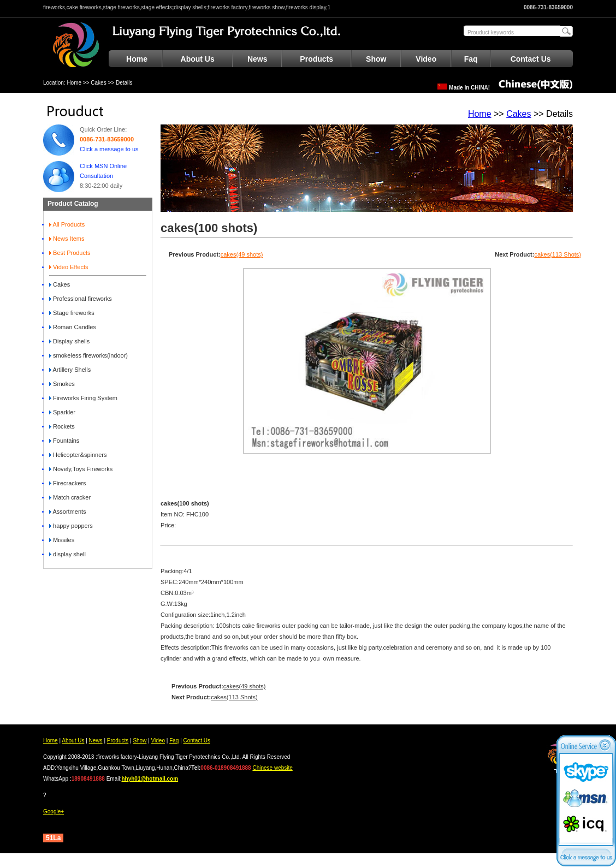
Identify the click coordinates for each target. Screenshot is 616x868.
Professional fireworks (81, 299)
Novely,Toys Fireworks (81, 469)
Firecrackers (68, 483)
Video (426, 59)
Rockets (62, 426)
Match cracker (70, 497)
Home (137, 59)
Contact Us (531, 59)
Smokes (62, 384)
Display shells (69, 341)
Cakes (98, 83)
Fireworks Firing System (83, 398)
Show (376, 59)
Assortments (68, 512)
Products (316, 59)
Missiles (62, 540)
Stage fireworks (72, 313)
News (257, 59)
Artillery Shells (70, 370)
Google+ (54, 811)
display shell (67, 554)
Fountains (64, 441)
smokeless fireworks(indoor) (88, 355)
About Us (198, 59)
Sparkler (62, 412)
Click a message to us (109, 149)
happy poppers (71, 526)
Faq (471, 59)
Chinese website (272, 768)
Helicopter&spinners (78, 455)
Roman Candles (73, 327)
